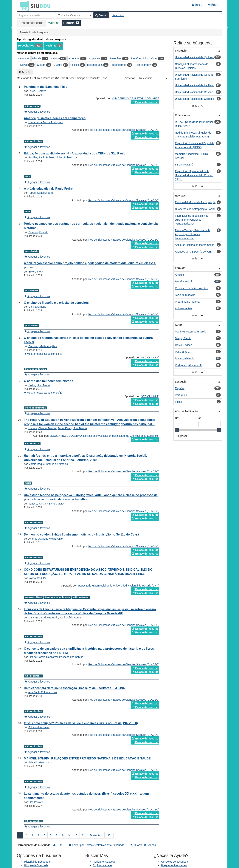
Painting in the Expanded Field (46, 87)
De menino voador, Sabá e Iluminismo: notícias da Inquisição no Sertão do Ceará (81, 534)
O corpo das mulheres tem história (49, 381)
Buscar (101, 15)
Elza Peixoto (36, 802)
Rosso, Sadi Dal (38, 578)
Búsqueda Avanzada (36, 865)
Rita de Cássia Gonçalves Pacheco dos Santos (56, 657)
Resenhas (115, 58)
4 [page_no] (38, 835)
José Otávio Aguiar (71, 618)
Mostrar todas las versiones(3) (43, 354)
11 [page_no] (83, 835)
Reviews (23, 65)
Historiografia (95, 65)
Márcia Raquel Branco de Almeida (48, 464)
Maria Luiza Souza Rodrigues (46, 122)
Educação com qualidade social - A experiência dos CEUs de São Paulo (75, 153)
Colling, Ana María (39, 385)
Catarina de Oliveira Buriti (43, 618)
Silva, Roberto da (67, 157)
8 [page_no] (63, 835)
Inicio (197, 5)
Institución (182, 51)
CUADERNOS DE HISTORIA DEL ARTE (136, 98)
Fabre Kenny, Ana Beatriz (73, 428)
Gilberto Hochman (39, 727)
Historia (37, 58)
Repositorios (26, 46)
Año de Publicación (187, 411)
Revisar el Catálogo (104, 862)
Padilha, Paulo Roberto (42, 157)
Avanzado (118, 15)
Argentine (94, 58)
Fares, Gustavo (37, 91)
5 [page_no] (44, 835)
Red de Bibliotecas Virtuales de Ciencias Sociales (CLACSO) (124, 130)
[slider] (177, 430)
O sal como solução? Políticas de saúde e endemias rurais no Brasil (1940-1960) (81, 723)
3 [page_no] (32, 835)
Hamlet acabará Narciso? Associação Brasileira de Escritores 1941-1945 (75, 688)
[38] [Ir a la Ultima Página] (109, 835)
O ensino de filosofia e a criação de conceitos (56, 303)
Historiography (143, 65)
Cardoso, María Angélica (43, 346)
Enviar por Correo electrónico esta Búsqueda (97, 845)
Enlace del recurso (145, 102)
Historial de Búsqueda (37, 862)
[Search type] (74, 15)
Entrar (214, 5)
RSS (58, 845)
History (55, 58)
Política (75, 65)
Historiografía (118, 65)
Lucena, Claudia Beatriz (42, 428)
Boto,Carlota (36, 272)
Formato (180, 268)
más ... (25, 72)
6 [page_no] (51, 835)
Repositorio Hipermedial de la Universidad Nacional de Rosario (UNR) (119, 586)
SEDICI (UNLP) (150, 358)
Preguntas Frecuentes (174, 865)
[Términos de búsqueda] (36, 15)
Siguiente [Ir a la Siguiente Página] (96, 835)
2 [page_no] (26, 835)
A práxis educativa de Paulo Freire (48, 189)
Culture (58, 65)
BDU (24, 6)
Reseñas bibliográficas (144, 58)
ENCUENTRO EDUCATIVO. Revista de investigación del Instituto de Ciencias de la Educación (104, 436)
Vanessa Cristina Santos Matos (46, 504)
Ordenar (130, 78)
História (24, 58)
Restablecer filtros (31, 23)
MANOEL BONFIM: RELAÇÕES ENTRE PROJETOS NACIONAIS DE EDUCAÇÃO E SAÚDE (87, 758)
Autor (178, 325)
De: (177, 418)
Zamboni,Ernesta (38, 232)
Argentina (74, 58)
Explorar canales (103, 865)
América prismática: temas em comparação (55, 118)
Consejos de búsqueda (174, 862)
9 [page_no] (69, 835)
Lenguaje (181, 382)
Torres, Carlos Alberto (41, 193)
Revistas (51, 46)
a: (200, 418)
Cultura (41, 65)
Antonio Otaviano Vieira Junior (46, 539)
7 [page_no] (57, 835)
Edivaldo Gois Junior (40, 762)
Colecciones (183, 115)
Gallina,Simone (37, 307)
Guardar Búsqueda (143, 845)
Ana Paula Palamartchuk (43, 692)
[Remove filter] (77, 23)
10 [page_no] (76, 835)
